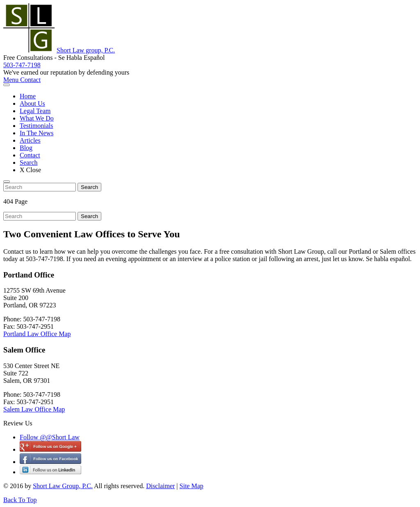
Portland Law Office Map (37, 334)
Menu (12, 80)
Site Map (192, 486)
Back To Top (20, 500)
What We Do (37, 118)
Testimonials (37, 126)
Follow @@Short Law (50, 437)
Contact (30, 80)
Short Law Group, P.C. (63, 486)
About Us (32, 103)
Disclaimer (160, 486)
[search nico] (40, 187)
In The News (37, 133)
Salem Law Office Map (34, 409)
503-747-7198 (22, 65)
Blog (26, 148)
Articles (30, 140)
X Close (30, 170)
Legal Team (35, 111)
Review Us (18, 423)
